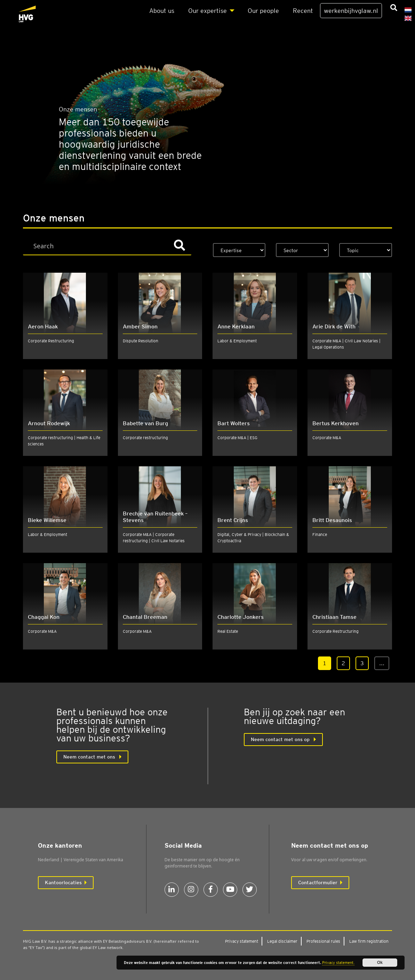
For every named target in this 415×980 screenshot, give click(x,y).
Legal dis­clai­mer (282, 941)
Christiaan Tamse (334, 617)
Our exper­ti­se (207, 11)
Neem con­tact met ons (90, 757)
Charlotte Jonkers (241, 617)
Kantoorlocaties (63, 882)
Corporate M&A (327, 438)
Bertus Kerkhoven (336, 423)
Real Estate (228, 631)
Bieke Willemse (47, 520)
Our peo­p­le (263, 11)
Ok (380, 963)
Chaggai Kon (44, 617)
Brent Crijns (233, 520)
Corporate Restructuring (51, 341)
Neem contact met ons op (281, 739)
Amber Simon (140, 326)
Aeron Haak (43, 326)
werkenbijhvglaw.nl (351, 11)
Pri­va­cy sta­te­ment (242, 941)
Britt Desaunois (332, 520)
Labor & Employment (237, 341)
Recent (303, 11)
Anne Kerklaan (236, 326)
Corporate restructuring (145, 438)
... (382, 663)
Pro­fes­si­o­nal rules (323, 941)
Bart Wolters (234, 423)
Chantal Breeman (145, 617)
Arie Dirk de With (334, 326)
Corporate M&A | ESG (237, 438)
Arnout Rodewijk (49, 423)
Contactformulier (318, 882)
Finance (320, 534)
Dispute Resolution (141, 341)
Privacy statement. (338, 963)
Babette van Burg (145, 423)
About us (162, 11)
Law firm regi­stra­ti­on (369, 941)
